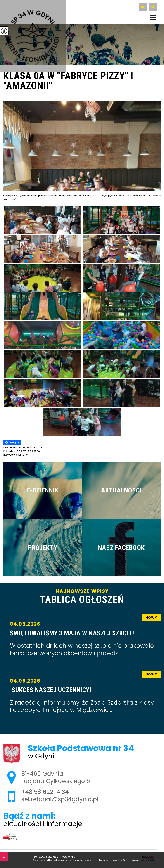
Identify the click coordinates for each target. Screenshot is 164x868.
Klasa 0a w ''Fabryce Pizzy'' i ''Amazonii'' (68, 81)
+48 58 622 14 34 (153, 7)
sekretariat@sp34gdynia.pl (143, 7)
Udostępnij (12, 442)
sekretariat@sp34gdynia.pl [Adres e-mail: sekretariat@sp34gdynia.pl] (60, 799)
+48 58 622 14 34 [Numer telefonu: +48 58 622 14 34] (45, 792)
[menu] (153, 18)
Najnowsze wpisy (82, 597)
